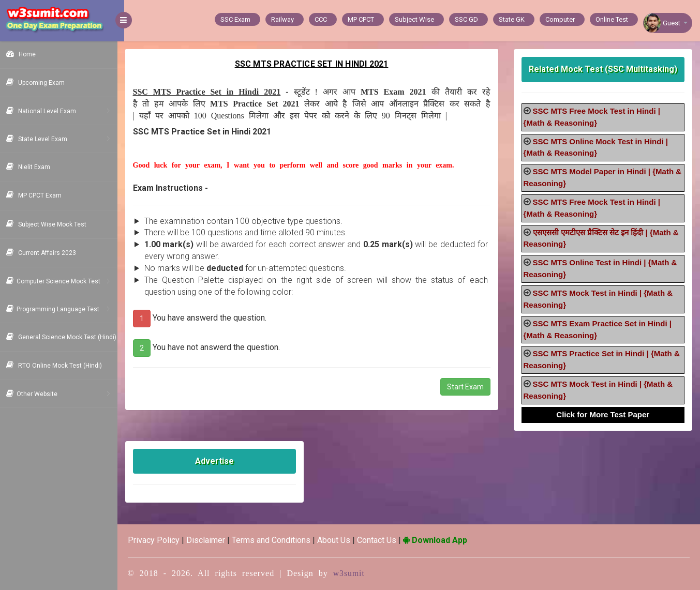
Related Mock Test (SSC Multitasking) (604, 69)
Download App (442, 540)
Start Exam (467, 387)
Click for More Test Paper (604, 414)
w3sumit (356, 573)
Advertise (220, 461)
